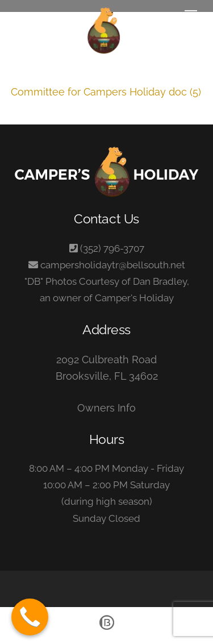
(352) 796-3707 (112, 248)
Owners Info (106, 408)
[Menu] (191, 15)
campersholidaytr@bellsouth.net (113, 265)
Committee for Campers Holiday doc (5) (106, 92)
